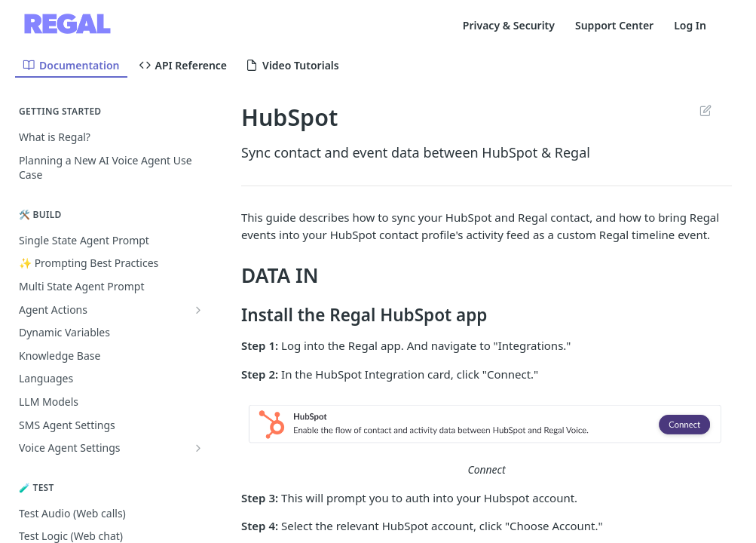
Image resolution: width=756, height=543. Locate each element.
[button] (487, 425)
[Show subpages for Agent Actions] (198, 310)
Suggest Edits (705, 110)
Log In (690, 25)
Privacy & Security (509, 25)
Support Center (614, 25)
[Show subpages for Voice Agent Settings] (198, 448)
